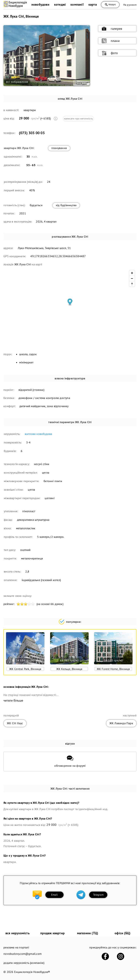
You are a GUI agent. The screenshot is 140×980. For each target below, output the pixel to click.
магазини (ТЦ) (88, 933)
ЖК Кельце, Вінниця (69, 669)
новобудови (40, 4)
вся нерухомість (18, 933)
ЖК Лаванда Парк (121, 723)
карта (93, 4)
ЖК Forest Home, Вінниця (113, 669)
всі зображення (17, 82)
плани (111, 41)
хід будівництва (66, 205)
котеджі (60, 4)
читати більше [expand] (13, 701)
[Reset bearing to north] (132, 284)
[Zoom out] (132, 278)
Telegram (98, 895)
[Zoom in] (132, 273)
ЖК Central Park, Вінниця (25, 669)
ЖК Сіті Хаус (15, 723)
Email (54, 895)
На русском (130, 5)
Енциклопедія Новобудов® (32, 972)
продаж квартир (52, 933)
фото (110, 53)
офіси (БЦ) (122, 933)
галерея (112, 29)
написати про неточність (78, 119)
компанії (77, 4)
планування (59, 148)
